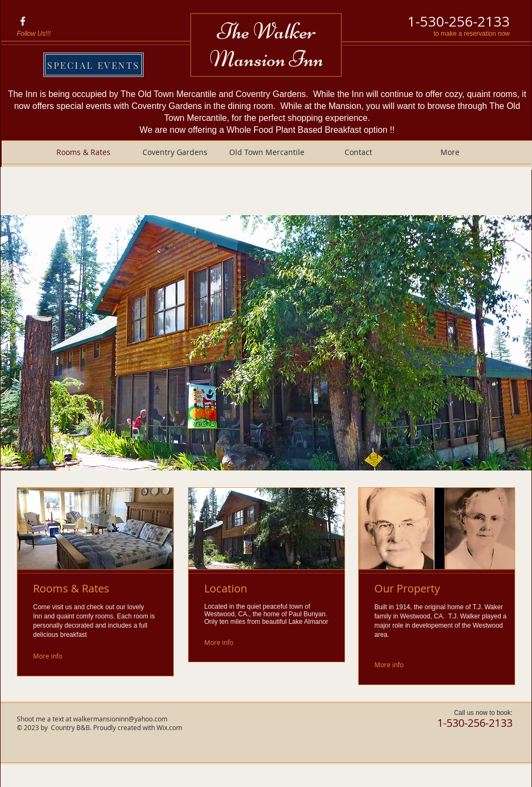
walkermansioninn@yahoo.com (120, 719)
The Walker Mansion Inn (267, 45)
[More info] (59, 656)
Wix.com (169, 727)
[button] (266, 343)
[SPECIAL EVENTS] (93, 65)
